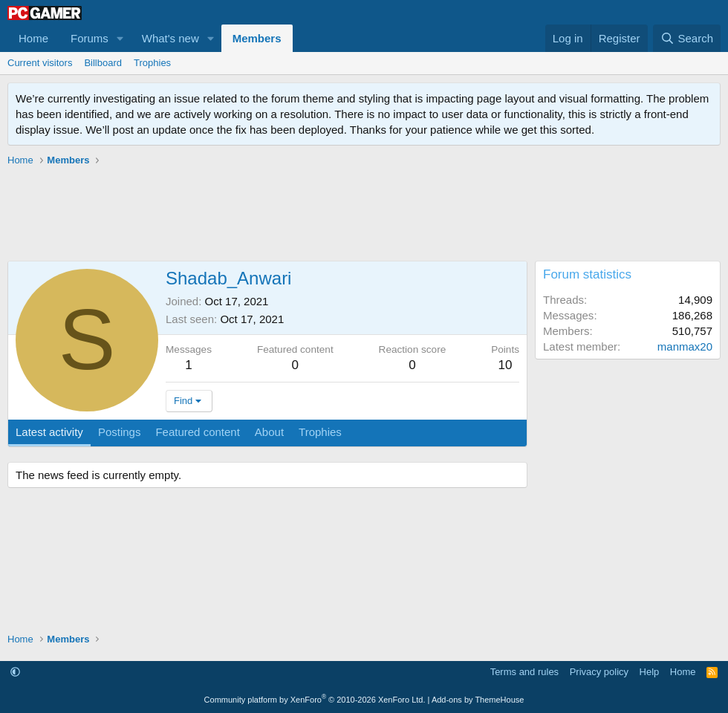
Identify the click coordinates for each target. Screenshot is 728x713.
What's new (170, 38)
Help (650, 672)
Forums (90, 38)
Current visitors (40, 63)
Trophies (152, 63)
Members (257, 38)
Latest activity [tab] (49, 432)
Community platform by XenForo (315, 700)
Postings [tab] (120, 432)
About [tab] (269, 432)
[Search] (687, 38)
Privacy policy (599, 672)
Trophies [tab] (320, 432)
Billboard (103, 63)
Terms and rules (524, 672)
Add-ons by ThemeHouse (478, 700)
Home (33, 38)
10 (506, 365)
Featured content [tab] (197, 432)
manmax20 (685, 346)
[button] (120, 38)
